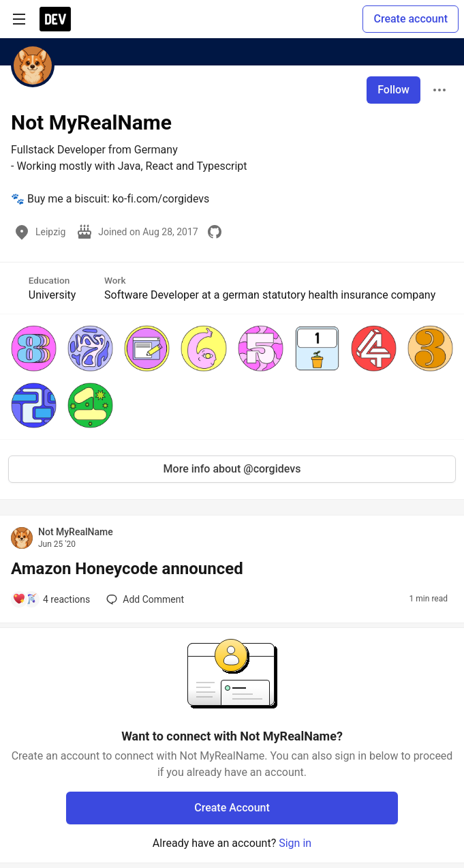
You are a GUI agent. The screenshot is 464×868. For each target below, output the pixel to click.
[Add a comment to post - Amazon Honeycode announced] (51, 599)
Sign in (295, 843)
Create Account (232, 808)
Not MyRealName (76, 532)
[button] (34, 348)
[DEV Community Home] (55, 19)
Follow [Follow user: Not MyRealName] (393, 90)
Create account (411, 19)
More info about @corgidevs (232, 469)
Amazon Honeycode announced (127, 569)
